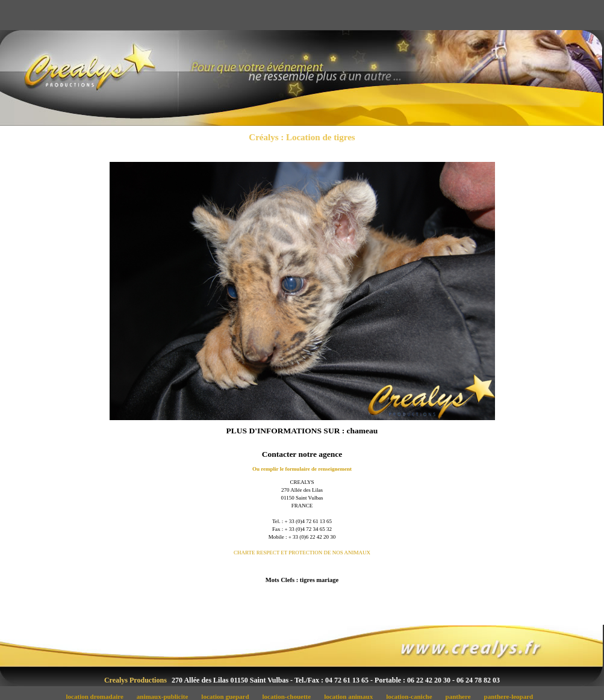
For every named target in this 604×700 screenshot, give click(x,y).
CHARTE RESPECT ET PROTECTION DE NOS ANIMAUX (302, 553)
